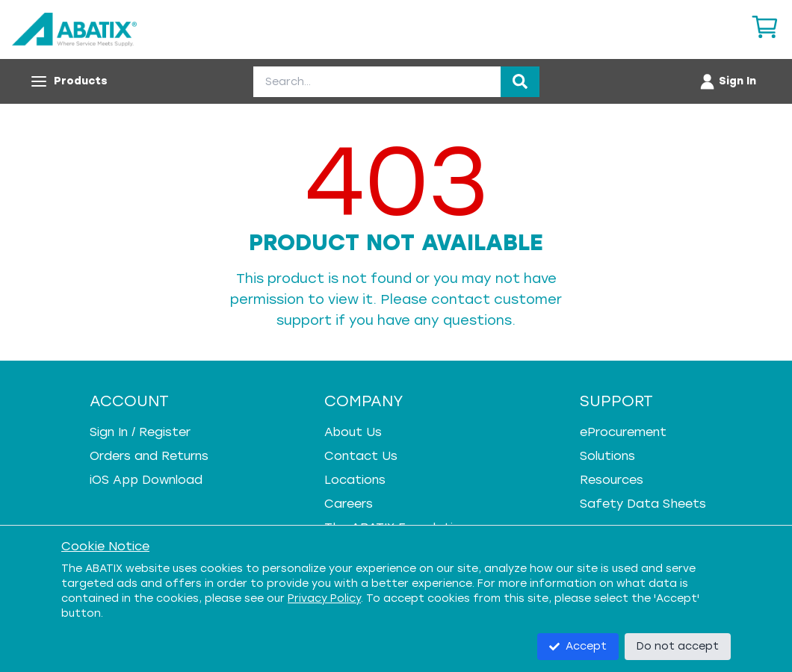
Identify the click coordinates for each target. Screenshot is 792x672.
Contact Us (361, 456)
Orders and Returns (149, 456)
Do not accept (678, 646)
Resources (612, 480)
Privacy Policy (324, 598)
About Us (353, 432)
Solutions (607, 456)
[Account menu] (727, 81)
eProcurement (623, 432)
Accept (578, 646)
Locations (355, 480)
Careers (349, 504)
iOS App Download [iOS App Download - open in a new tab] (146, 480)
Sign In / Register (140, 432)
